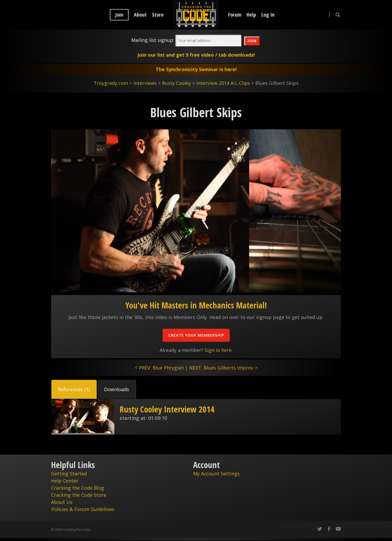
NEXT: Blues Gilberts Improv (221, 368)
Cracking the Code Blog (78, 488)
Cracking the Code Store (79, 495)
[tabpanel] (196, 417)
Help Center (65, 481)
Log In (268, 15)
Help (251, 15)
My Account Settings (216, 474)
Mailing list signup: (153, 40)
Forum (235, 15)
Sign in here (218, 350)
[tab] (74, 389)
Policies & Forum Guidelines (83, 509)
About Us (62, 502)
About (140, 15)
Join (119, 15)
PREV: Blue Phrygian (161, 368)
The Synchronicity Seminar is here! (196, 69)
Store (158, 15)
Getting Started (69, 474)
